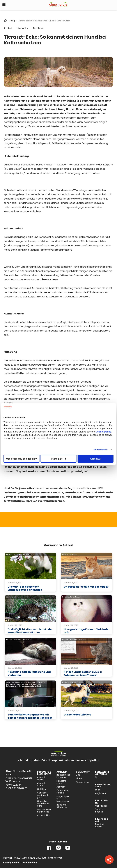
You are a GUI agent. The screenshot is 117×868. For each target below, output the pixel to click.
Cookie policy (103, 432)
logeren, (25, 684)
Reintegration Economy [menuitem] (64, 776)
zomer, (19, 684)
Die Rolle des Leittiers (77, 715)
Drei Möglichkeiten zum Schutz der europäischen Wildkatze (30, 631)
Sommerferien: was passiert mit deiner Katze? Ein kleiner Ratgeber (30, 716)
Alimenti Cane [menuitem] (41, 784)
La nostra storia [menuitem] (61, 782)
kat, (31, 684)
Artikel (8, 28)
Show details (101, 449)
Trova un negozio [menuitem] (100, 811)
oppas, (17, 682)
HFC (100, 488)
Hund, (65, 682)
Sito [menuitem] (97, 777)
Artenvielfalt (11, 597)
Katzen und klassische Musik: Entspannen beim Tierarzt (83, 674)
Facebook (53, 471)
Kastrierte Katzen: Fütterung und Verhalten (29, 674)
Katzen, (9, 554)
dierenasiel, (38, 684)
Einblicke (38, 28)
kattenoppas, (25, 686)
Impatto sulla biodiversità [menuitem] (44, 811)
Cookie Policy (29, 863)
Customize (59, 459)
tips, (30, 682)
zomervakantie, (39, 682)
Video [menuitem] (79, 779)
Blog (13, 21)
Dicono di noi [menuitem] (82, 782)
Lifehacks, (17, 554)
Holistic (88, 488)
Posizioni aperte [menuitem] (100, 825)
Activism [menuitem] (61, 787)
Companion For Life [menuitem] (63, 792)
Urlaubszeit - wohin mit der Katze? (86, 587)
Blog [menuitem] (78, 775)
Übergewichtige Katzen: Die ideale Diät (86, 631)
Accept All (96, 459)
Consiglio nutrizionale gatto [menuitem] (43, 795)
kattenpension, (13, 686)
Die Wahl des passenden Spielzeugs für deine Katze (25, 588)
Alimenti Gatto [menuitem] (41, 779)
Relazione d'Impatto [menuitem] (62, 806)
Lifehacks (22, 28)
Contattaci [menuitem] (101, 806)
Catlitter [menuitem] (42, 789)
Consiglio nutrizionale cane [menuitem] (43, 804)
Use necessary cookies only (21, 459)
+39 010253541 (14, 785)
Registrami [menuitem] (101, 793)
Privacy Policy (11, 863)
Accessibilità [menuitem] (44, 815)
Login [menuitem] (98, 790)
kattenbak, (11, 684)
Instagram (71, 471)
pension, (24, 682)
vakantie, (10, 682)
